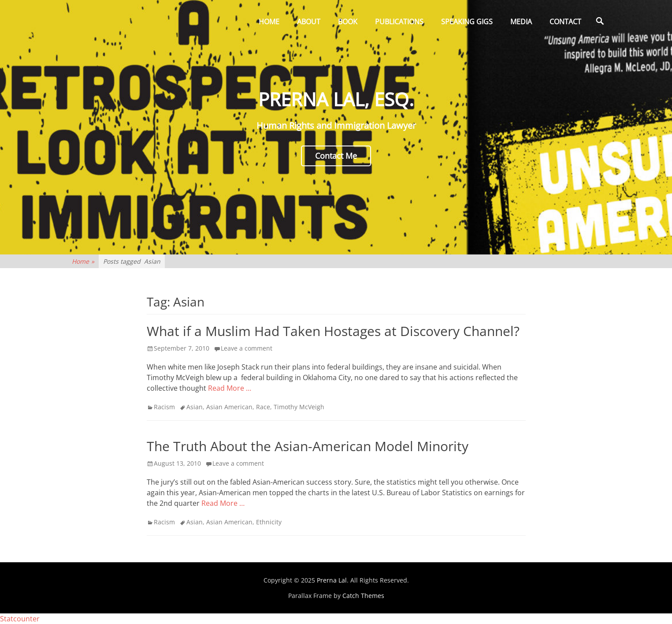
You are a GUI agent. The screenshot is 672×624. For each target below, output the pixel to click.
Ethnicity (269, 522)
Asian (195, 407)
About (309, 22)
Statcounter (20, 619)
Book (348, 22)
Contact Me (336, 156)
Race (263, 407)
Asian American (229, 407)
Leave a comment (247, 348)
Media (521, 22)
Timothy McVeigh (299, 407)
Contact (565, 22)
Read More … (230, 388)
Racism (164, 407)
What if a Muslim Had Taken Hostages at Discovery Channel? (333, 331)
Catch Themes (363, 596)
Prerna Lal (332, 580)
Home (269, 22)
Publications (399, 22)
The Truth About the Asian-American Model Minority (308, 446)
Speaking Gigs (467, 22)
